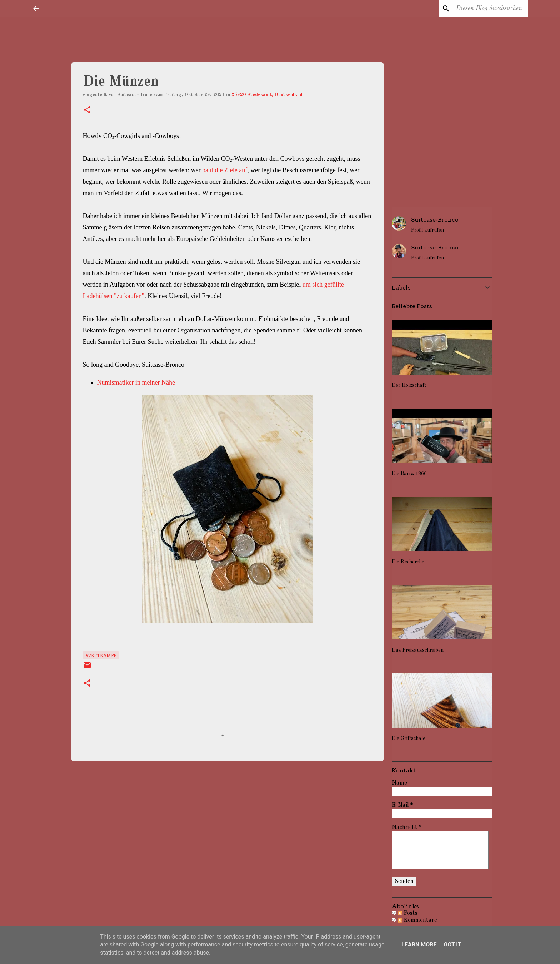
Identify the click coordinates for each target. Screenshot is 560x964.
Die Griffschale (409, 738)
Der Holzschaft (409, 385)
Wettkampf (101, 655)
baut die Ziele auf (225, 170)
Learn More (419, 945)
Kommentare (417, 920)
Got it (452, 945)
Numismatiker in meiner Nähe (136, 382)
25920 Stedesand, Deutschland (267, 95)
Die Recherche (408, 562)
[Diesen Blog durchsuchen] (491, 9)
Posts (408, 913)
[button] (87, 111)
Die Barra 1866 (409, 474)
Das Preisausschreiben (418, 650)
